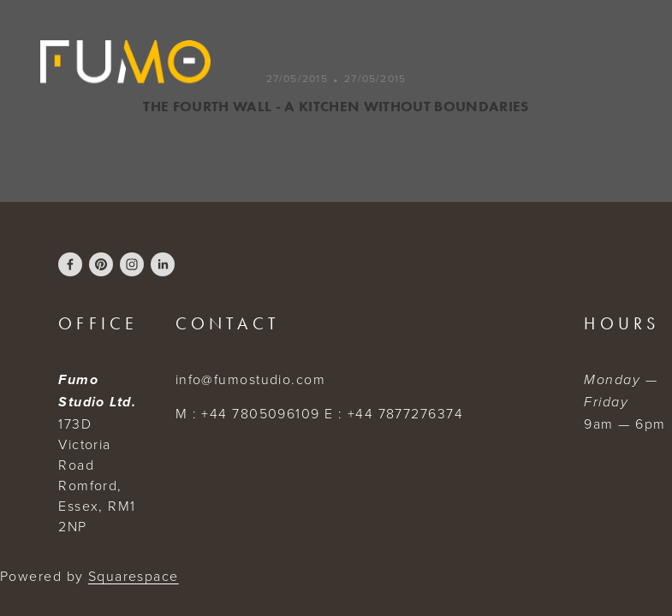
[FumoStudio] (132, 264)
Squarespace (134, 576)
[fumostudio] (101, 264)
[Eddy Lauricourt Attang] (70, 264)
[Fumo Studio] (163, 264)
